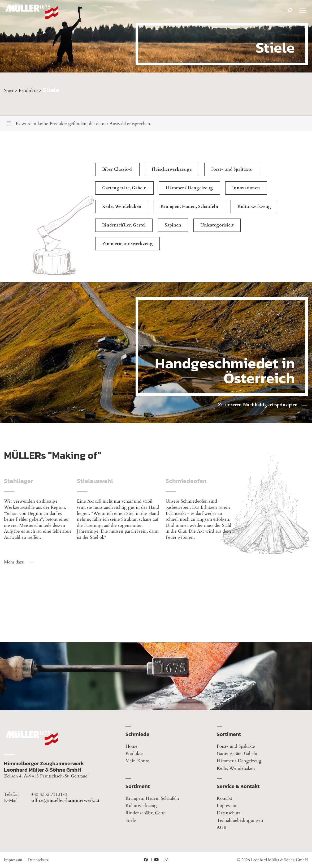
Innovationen (246, 188)
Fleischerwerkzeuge (172, 169)
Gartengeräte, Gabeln (124, 188)
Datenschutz (229, 813)
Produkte (28, 91)
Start (9, 91)
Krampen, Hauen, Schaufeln (189, 207)
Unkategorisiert (217, 225)
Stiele (131, 820)
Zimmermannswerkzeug (127, 244)
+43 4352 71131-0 (49, 794)
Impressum (227, 805)
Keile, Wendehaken (122, 207)
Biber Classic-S (117, 169)
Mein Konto (137, 761)
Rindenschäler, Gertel (124, 225)
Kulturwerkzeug (254, 207)
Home (131, 746)
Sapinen (173, 225)
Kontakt (224, 798)
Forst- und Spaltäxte (232, 169)
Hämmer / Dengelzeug (189, 188)
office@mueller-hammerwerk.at (65, 801)
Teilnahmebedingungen (240, 820)
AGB (222, 828)
